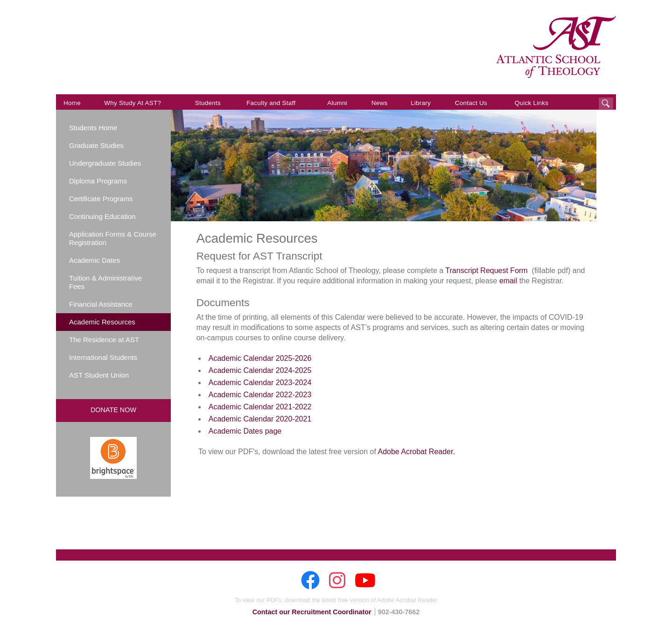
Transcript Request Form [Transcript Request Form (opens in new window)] (486, 270)
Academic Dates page (245, 431)
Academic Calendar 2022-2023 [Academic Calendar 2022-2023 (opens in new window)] (260, 395)
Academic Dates (94, 260)
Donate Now (113, 410)
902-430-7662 (399, 612)
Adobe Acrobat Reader (407, 600)
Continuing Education (102, 216)
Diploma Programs (98, 181)
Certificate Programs (101, 199)
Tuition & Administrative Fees (105, 282)
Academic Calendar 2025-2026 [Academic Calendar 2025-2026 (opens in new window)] (260, 358)
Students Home (93, 128)
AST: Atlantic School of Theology (556, 47)
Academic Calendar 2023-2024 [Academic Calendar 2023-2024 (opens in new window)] (260, 383)
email (508, 281)
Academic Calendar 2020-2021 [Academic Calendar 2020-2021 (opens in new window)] (260, 419)
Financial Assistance (101, 304)
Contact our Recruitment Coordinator (312, 612)
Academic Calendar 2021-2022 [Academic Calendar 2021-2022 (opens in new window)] (260, 407)
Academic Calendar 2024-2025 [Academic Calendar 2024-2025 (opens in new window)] (260, 370)
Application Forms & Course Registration (113, 238)
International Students (103, 357)
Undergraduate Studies (105, 163)
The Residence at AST (104, 340)
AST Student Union (99, 375)
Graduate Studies (96, 145)
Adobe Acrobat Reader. (416, 452)
